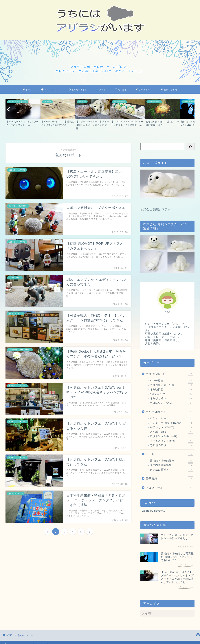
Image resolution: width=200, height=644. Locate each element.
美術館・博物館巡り (172, 461)
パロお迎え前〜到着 (172, 385)
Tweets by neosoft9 (153, 511)
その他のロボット (172, 445)
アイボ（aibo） (172, 432)
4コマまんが (172, 394)
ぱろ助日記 (172, 390)
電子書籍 (121, 90)
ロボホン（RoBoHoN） (172, 436)
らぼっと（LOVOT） (172, 427)
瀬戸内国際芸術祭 (172, 465)
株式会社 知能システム (156, 209)
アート (101, 90)
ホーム (27, 90)
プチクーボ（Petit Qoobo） (172, 423)
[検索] (190, 147)
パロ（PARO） (50, 90)
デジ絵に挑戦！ (172, 470)
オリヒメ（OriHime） (172, 441)
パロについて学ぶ (172, 403)
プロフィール (144, 90)
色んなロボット (78, 90)
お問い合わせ (169, 90)
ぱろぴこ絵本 (172, 399)
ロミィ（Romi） (172, 418)
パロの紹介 (172, 381)
